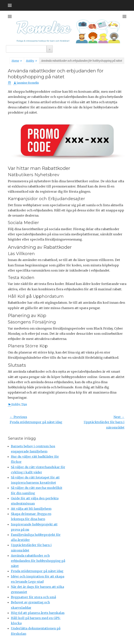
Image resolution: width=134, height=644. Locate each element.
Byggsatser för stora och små (33, 597)
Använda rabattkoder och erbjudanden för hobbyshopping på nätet (38, 561)
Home (17, 61)
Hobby (32, 61)
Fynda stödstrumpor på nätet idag (37, 571)
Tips (24, 404)
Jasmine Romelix (28, 83)
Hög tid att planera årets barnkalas (38, 613)
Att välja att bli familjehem (31, 509)
